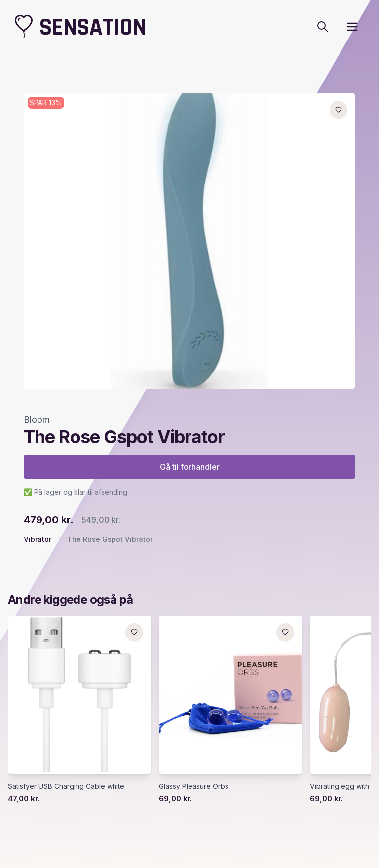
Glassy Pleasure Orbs (194, 786)
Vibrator (38, 539)
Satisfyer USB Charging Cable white (66, 786)
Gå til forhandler (190, 467)
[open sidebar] (352, 27)
